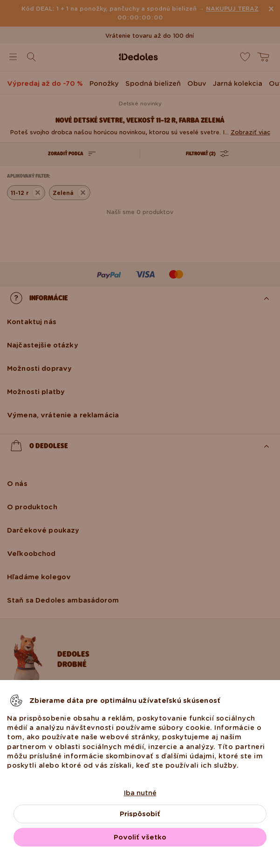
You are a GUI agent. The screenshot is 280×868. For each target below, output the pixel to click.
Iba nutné (140, 793)
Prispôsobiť (140, 814)
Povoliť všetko (140, 837)
